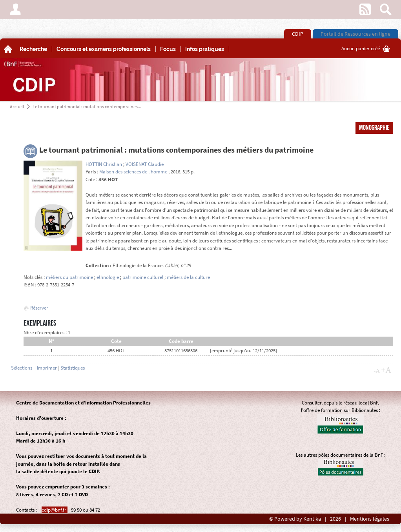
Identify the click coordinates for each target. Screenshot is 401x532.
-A (377, 371)
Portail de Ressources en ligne (355, 34)
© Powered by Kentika (295, 519)
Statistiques (73, 368)
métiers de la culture (188, 277)
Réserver (36, 308)
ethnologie (108, 277)
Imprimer (47, 368)
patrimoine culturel (143, 277)
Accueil (17, 107)
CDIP (298, 34)
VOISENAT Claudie (145, 164)
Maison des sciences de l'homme (133, 172)
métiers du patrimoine (69, 277)
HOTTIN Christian (104, 164)
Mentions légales (370, 519)
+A (386, 370)
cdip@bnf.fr (55, 510)
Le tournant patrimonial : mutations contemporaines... (87, 107)
